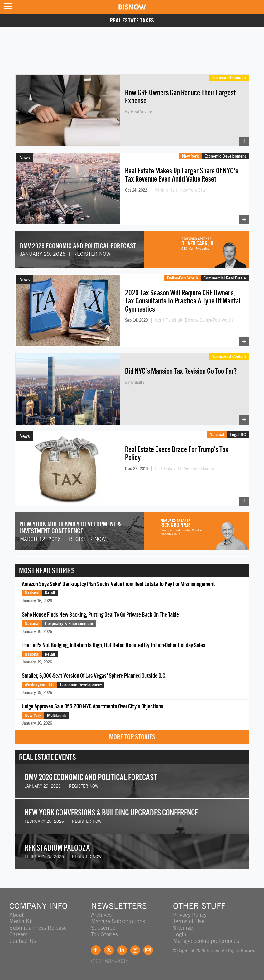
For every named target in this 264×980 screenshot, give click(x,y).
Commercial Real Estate (225, 278)
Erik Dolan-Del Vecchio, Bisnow (185, 468)
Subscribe (103, 928)
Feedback (148, 950)
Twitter (109, 950)
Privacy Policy (190, 915)
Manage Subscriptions (118, 921)
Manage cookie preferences (206, 941)
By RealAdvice (139, 112)
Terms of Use (189, 921)
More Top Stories (132, 737)
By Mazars (135, 382)
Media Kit (21, 921)
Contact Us (23, 941)
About (17, 915)
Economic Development (225, 156)
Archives (101, 915)
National (217, 434)
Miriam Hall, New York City (180, 190)
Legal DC (238, 434)
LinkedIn (122, 950)
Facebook (96, 950)
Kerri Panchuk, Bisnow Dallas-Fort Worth (194, 320)
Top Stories (104, 934)
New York (190, 156)
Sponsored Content (229, 78)
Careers (18, 934)
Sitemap (183, 928)
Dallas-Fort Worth (182, 278)
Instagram (135, 950)
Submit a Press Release (38, 928)
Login (180, 934)
